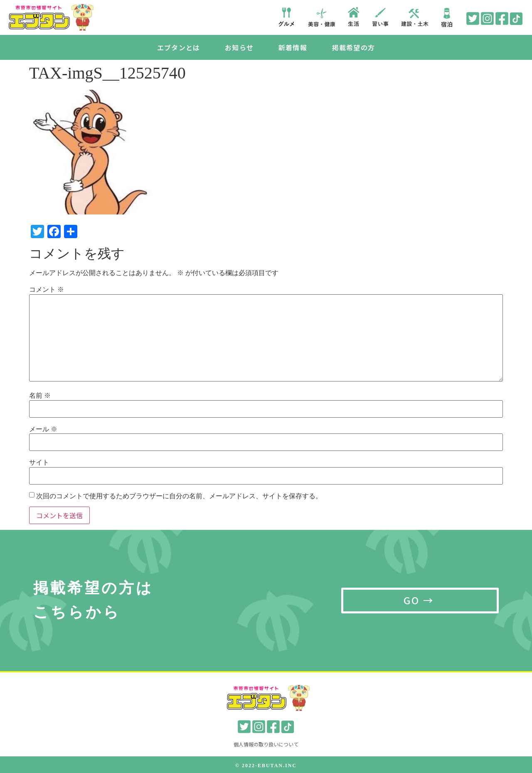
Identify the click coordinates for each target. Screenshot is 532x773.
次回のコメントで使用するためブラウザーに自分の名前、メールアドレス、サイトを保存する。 (179, 496)
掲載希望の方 (353, 47)
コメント (47, 290)
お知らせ (239, 47)
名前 (40, 396)
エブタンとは (179, 47)
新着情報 (293, 47)
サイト (39, 463)
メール (43, 429)
